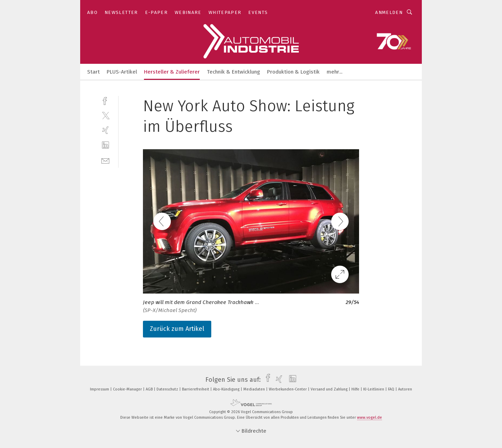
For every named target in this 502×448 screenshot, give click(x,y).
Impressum (100, 389)
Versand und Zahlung (330, 389)
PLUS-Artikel (122, 72)
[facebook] (105, 100)
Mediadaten (255, 389)
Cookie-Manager (128, 389)
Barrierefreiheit (196, 389)
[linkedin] (105, 145)
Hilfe (356, 389)
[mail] (105, 160)
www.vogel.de (370, 417)
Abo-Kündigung (227, 389)
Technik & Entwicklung (233, 72)
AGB (150, 389)
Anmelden (389, 12)
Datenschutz (168, 389)
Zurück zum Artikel (177, 329)
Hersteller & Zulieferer (172, 72)
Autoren (405, 389)
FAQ (392, 389)
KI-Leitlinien (374, 389)
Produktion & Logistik (293, 72)
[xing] (105, 130)
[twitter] (105, 115)
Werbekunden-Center (288, 389)
